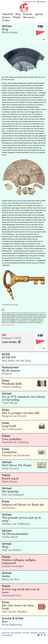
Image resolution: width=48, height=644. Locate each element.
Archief (26, 633)
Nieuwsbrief (7, 635)
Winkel (17, 17)
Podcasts (28, 14)
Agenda (39, 14)
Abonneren (29, 17)
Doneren (34, 633)
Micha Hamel (10, 32)
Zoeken (6, 20)
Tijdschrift (7, 14)
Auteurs (6, 17)
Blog (18, 14)
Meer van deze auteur (8, 325)
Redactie (6, 633)
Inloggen (41, 2)
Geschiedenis (16, 633)
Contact (42, 633)
